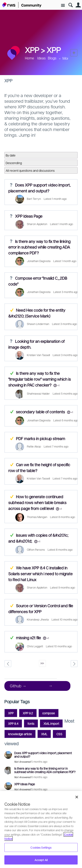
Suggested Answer (12, 310)
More (67, 58)
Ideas (42, 58)
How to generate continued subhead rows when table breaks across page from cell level (37, 502)
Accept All (41, 860)
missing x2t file (28, 638)
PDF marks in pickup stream (41, 438)
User (78, 5)
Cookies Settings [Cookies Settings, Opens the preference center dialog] (41, 847)
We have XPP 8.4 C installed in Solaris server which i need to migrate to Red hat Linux (40, 574)
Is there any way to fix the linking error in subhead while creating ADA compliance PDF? (39, 247)
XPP (54, 50)
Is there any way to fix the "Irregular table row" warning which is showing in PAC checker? (40, 379)
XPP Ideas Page (29, 216)
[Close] (77, 797)
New (74, 53)
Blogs (52, 58)
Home (30, 58)
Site (63, 6)
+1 (58, 385)
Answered (12, 373)
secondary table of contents (40, 412)
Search (71, 5)
